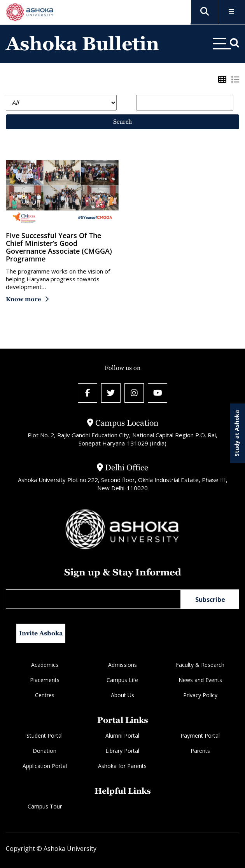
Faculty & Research (200, 665)
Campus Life (122, 680)
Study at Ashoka (237, 433)
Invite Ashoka (41, 633)
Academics (45, 665)
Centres (45, 695)
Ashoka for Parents (122, 766)
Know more (24, 299)
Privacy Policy (200, 695)
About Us (122, 695)
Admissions (122, 665)
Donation (45, 751)
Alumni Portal (122, 736)
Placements (45, 680)
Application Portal (45, 766)
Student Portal (45, 736)
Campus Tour (45, 806)
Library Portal (122, 751)
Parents (200, 751)
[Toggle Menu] (232, 12)
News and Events (200, 680)
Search (122, 122)
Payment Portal (200, 736)
